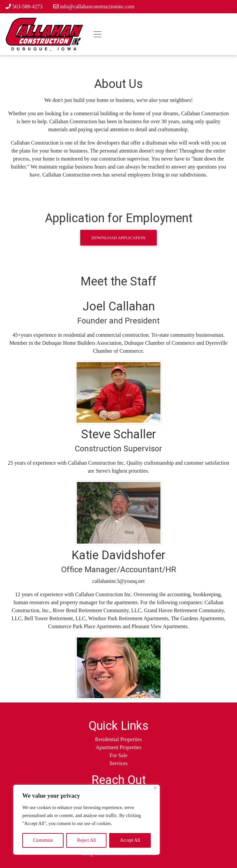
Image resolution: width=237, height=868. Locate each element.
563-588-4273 (24, 6)
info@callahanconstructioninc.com (94, 6)
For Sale (118, 755)
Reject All (87, 840)
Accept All (130, 840)
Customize (43, 840)
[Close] (155, 788)
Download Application (118, 238)
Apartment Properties (118, 747)
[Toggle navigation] (98, 34)
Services (118, 763)
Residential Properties (119, 739)
